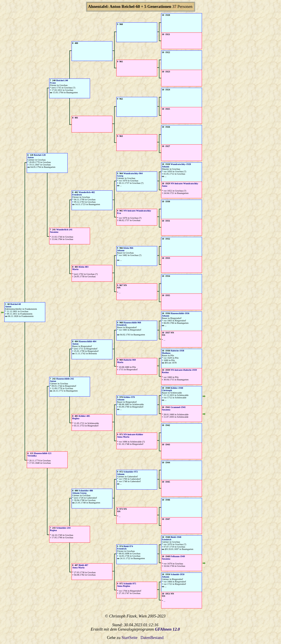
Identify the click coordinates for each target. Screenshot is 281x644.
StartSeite (130, 638)
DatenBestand (152, 638)
